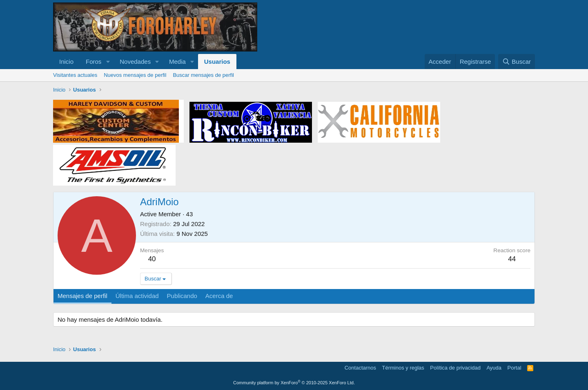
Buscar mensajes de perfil (203, 75)
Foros (94, 62)
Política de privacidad (455, 368)
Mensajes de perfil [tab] (82, 296)
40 (152, 259)
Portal (514, 368)
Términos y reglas (403, 368)
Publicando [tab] (182, 296)
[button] (108, 62)
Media (177, 62)
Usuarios (217, 62)
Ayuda (494, 368)
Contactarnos (360, 368)
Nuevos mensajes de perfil (135, 75)
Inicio (66, 62)
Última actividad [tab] (137, 296)
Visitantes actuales (75, 75)
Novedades (135, 62)
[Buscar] (517, 62)
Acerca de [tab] (219, 296)
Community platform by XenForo (294, 383)
